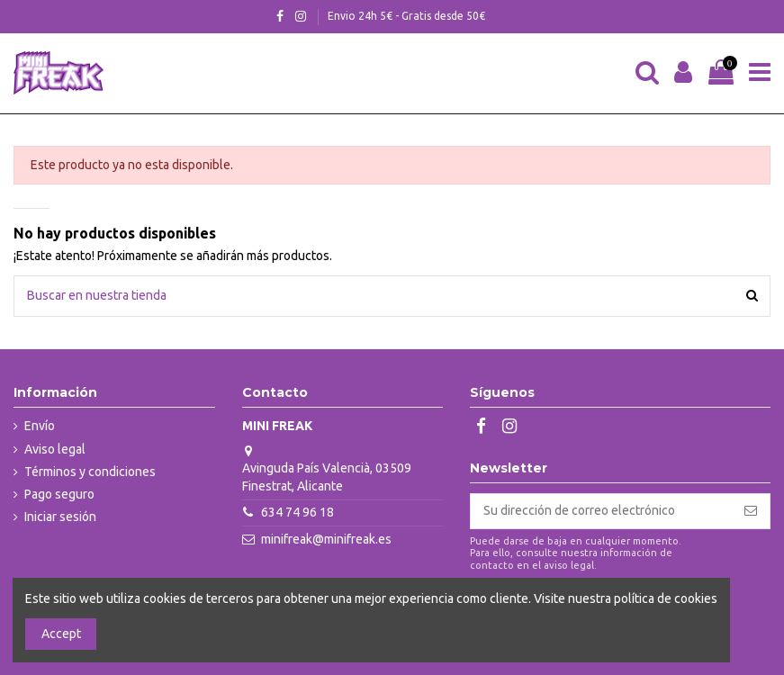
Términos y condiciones (90, 472)
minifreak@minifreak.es (326, 539)
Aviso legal (55, 449)
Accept (61, 634)
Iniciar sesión (60, 517)
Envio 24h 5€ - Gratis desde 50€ (406, 16)
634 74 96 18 (297, 512)
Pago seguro (59, 494)
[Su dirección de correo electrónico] (601, 511)
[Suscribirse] (751, 511)
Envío (40, 426)
